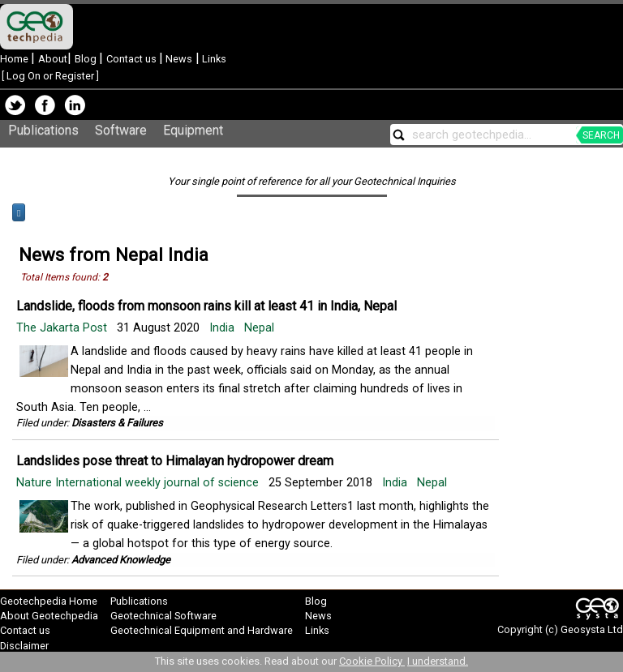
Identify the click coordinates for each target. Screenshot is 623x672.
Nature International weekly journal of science (139, 483)
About (53, 59)
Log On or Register (50, 76)
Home (15, 59)
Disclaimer (24, 646)
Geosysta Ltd (592, 629)
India (222, 328)
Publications (43, 130)
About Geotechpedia (49, 616)
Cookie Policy (372, 661)
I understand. (438, 661)
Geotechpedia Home (49, 601)
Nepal (259, 328)
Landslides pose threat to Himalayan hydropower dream (175, 461)
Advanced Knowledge (121, 560)
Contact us (133, 59)
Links (213, 59)
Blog (87, 59)
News (178, 59)
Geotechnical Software (163, 616)
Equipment (193, 130)
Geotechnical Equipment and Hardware (202, 630)
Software (121, 130)
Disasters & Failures (117, 423)
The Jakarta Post (63, 328)
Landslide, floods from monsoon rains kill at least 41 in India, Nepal (206, 306)
